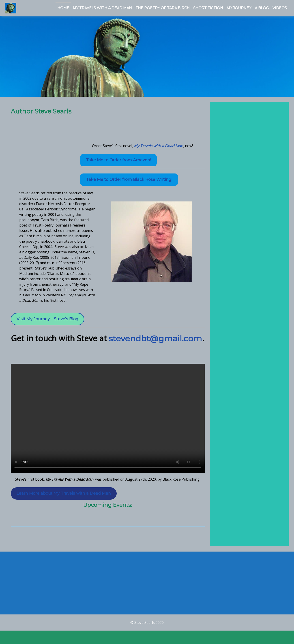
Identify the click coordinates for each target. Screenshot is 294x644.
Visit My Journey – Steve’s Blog (47, 322)
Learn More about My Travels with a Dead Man (64, 496)
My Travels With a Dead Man (102, 8)
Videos (280, 8)
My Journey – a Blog (248, 8)
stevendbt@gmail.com (155, 341)
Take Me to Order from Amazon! (118, 163)
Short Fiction (208, 8)
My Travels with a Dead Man (159, 149)
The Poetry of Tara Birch (163, 8)
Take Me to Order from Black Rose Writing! (129, 182)
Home (63, 8)
